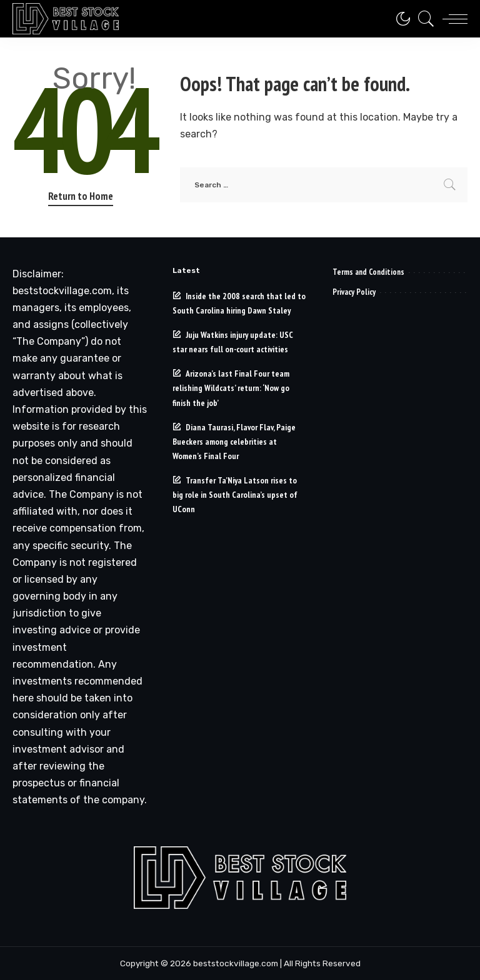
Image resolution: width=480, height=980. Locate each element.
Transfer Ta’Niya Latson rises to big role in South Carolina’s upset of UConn (235, 495)
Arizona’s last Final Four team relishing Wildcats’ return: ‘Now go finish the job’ (231, 388)
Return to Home (81, 196)
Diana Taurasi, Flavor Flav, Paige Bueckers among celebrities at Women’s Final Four (234, 442)
